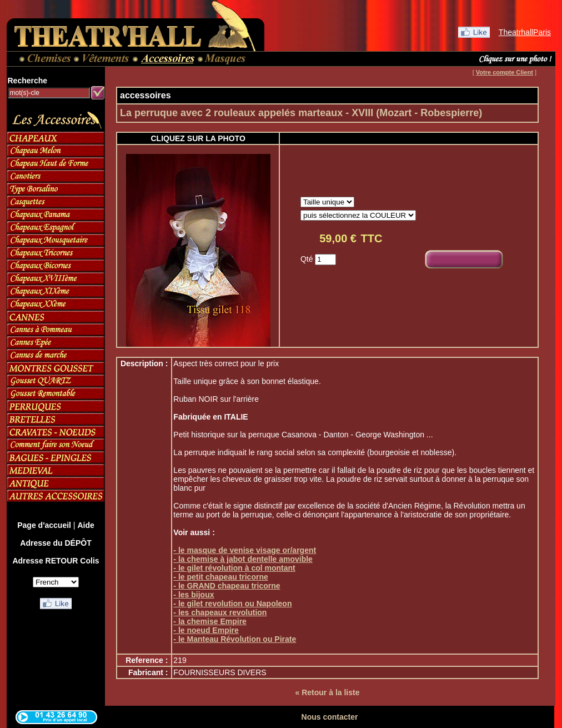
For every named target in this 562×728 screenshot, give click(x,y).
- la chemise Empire (210, 621)
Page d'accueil (44, 525)
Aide (86, 525)
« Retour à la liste (328, 692)
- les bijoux (194, 595)
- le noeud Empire (206, 630)
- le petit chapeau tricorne (220, 577)
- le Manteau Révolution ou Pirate (235, 639)
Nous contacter (330, 717)
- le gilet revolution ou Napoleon (232, 604)
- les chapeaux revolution (220, 612)
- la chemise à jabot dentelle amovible (243, 559)
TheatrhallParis (525, 32)
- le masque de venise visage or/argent (245, 550)
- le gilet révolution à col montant (234, 568)
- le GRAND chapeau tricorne (227, 586)
